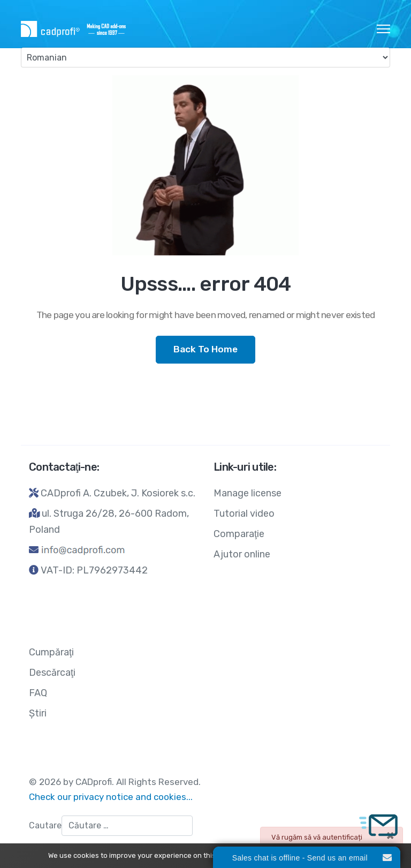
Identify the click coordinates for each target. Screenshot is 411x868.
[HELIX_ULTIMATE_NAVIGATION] (383, 29)
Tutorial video (244, 514)
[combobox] (127, 826)
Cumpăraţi (51, 652)
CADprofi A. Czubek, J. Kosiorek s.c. (118, 493)
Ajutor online (242, 554)
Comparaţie (239, 534)
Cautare (45, 825)
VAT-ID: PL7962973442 (94, 570)
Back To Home (205, 349)
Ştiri (38, 713)
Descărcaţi (52, 673)
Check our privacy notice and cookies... (111, 797)
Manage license (248, 493)
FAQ (38, 693)
